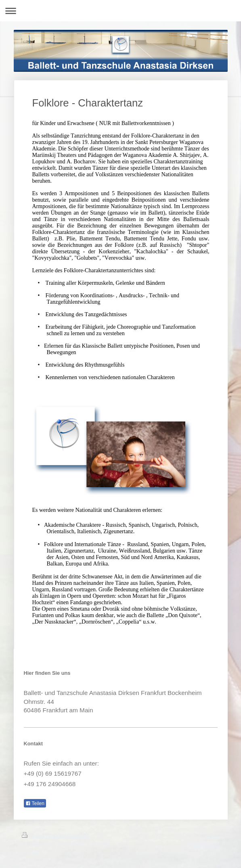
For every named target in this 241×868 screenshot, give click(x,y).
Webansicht (205, 844)
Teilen (35, 803)
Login (212, 836)
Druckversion (43, 836)
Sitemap (79, 836)
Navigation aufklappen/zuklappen (120, 11)
